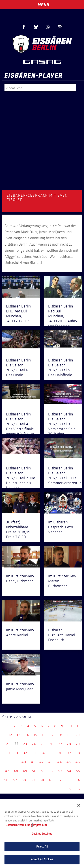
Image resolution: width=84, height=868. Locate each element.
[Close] (79, 805)
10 (70, 726)
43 (51, 762)
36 (60, 753)
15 (35, 735)
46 (78, 762)
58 (24, 780)
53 (60, 771)
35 (52, 753)
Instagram (60, 27)
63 (69, 780)
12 (10, 735)
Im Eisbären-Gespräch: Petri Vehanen (61, 527)
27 (60, 744)
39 (15, 762)
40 (24, 762)
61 (51, 780)
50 (34, 771)
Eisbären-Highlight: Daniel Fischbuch (62, 635)
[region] (42, 833)
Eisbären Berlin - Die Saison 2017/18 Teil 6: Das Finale (20, 368)
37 (69, 753)
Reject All (42, 847)
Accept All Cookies (42, 859)
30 (8, 753)
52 (52, 771)
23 (25, 744)
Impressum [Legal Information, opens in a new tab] (40, 825)
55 (78, 771)
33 (34, 753)
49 (25, 771)
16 (44, 735)
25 (43, 744)
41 (33, 762)
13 (19, 735)
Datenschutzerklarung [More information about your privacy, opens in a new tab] (19, 825)
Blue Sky (36, 27)
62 (60, 780)
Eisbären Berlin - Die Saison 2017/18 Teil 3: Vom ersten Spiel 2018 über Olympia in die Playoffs (62, 429)
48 (16, 771)
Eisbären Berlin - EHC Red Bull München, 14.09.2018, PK (20, 314)
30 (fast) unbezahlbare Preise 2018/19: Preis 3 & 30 (19, 529)
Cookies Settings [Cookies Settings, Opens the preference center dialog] (42, 834)
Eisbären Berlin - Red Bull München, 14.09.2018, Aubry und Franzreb (63, 316)
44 (60, 762)
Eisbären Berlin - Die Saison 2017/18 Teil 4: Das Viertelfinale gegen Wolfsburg (20, 424)
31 (17, 753)
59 (33, 780)
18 (60, 735)
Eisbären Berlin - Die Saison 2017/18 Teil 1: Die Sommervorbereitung (66, 475)
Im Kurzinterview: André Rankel (20, 632)
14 (27, 735)
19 (69, 735)
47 (7, 771)
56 (6, 780)
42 (42, 762)
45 (69, 762)
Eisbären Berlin (42, 44)
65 (69, 789)
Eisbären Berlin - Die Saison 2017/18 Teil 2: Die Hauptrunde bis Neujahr (21, 478)
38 (78, 753)
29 (78, 744)
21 (8, 744)
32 (25, 753)
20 (78, 735)
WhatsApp (48, 27)
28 (69, 744)
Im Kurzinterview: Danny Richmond (20, 579)
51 (43, 771)
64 (78, 780)
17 (52, 735)
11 (78, 726)
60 (42, 780)
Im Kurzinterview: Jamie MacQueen (20, 686)
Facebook (24, 27)
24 (34, 744)
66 (78, 789)
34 (43, 753)
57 (15, 780)
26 (51, 744)
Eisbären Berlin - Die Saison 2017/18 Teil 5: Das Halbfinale (62, 368)
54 (69, 771)
